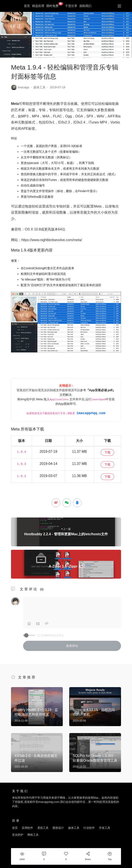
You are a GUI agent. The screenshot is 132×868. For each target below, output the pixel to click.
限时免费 (55, 5)
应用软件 (27, 828)
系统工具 (43, 828)
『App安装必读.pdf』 (101, 390)
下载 (107, 452)
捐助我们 (85, 6)
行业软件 (89, 828)
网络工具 (33, 835)
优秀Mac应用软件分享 (15, 6)
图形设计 (58, 828)
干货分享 (71, 6)
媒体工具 (39, 87)
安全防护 (18, 835)
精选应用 (38, 6)
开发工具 (105, 828)
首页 (27, 6)
